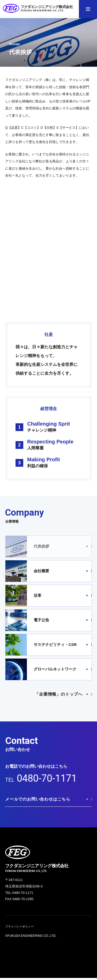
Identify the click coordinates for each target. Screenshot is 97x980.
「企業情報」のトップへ (59, 694)
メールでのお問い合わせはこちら (38, 801)
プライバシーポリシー (21, 929)
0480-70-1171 (48, 779)
